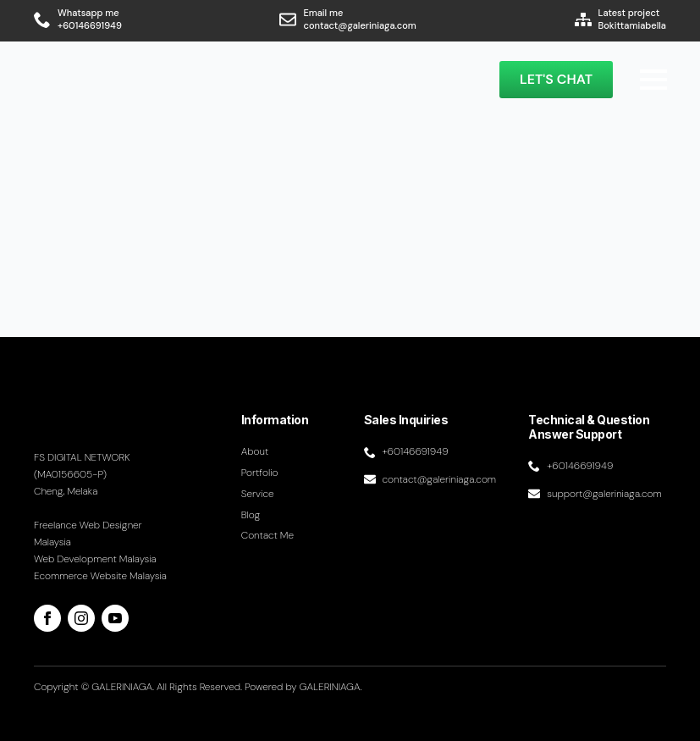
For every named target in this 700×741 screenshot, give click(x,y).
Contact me (267, 535)
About (255, 451)
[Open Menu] (653, 80)
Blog (251, 515)
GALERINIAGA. (331, 687)
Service (258, 494)
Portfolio (260, 473)
